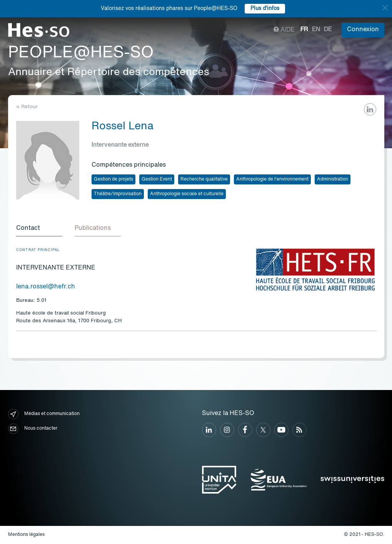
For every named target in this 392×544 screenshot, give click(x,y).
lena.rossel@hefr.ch (46, 287)
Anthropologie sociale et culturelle (187, 194)
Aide (284, 30)
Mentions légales (26, 535)
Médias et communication (44, 414)
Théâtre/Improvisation (118, 194)
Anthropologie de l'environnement (272, 179)
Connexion (363, 30)
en (316, 30)
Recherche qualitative (204, 179)
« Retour (27, 107)
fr (304, 30)
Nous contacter (33, 429)
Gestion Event (157, 179)
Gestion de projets (113, 179)
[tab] (39, 229)
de (328, 30)
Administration (333, 179)
